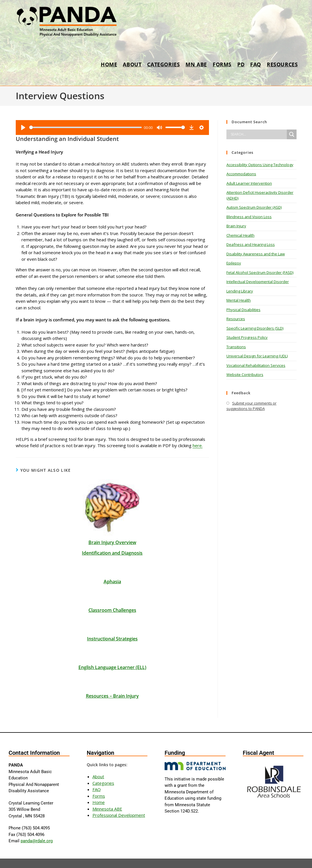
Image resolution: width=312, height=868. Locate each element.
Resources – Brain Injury (112, 681)
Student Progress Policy (247, 337)
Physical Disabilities (243, 310)
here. (198, 431)
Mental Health (239, 300)
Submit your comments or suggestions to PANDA (251, 406)
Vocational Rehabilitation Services (256, 365)
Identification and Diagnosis (112, 538)
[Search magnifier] (292, 134)
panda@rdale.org (37, 826)
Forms (99, 781)
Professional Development (119, 800)
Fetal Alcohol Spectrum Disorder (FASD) (260, 272)
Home (99, 787)
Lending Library (240, 291)
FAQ (97, 775)
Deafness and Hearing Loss (251, 244)
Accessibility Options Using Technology (260, 165)
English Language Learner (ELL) (112, 652)
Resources (236, 319)
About (98, 762)
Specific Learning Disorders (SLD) (255, 328)
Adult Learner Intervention (249, 183)
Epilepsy (234, 263)
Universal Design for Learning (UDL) (257, 356)
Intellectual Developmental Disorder (258, 282)
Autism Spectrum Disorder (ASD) (254, 207)
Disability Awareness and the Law (256, 254)
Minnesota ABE (107, 794)
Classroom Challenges (112, 595)
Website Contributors (245, 375)
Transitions (236, 347)
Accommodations (241, 174)
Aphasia (112, 567)
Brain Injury (236, 226)
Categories (103, 768)
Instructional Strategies (112, 624)
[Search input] (258, 134)
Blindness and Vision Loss (249, 217)
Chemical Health (240, 235)
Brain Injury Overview (112, 527)
